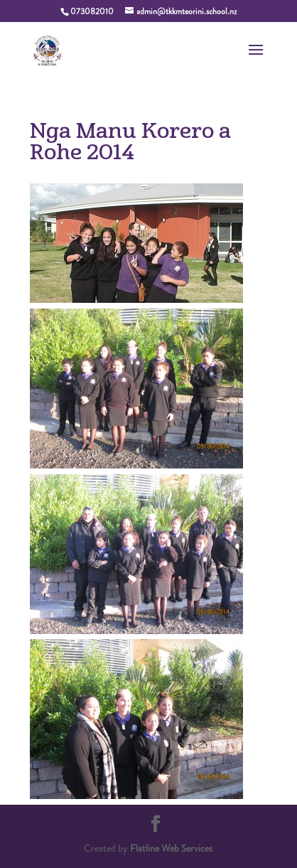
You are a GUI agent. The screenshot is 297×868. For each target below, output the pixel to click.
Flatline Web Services (171, 848)
